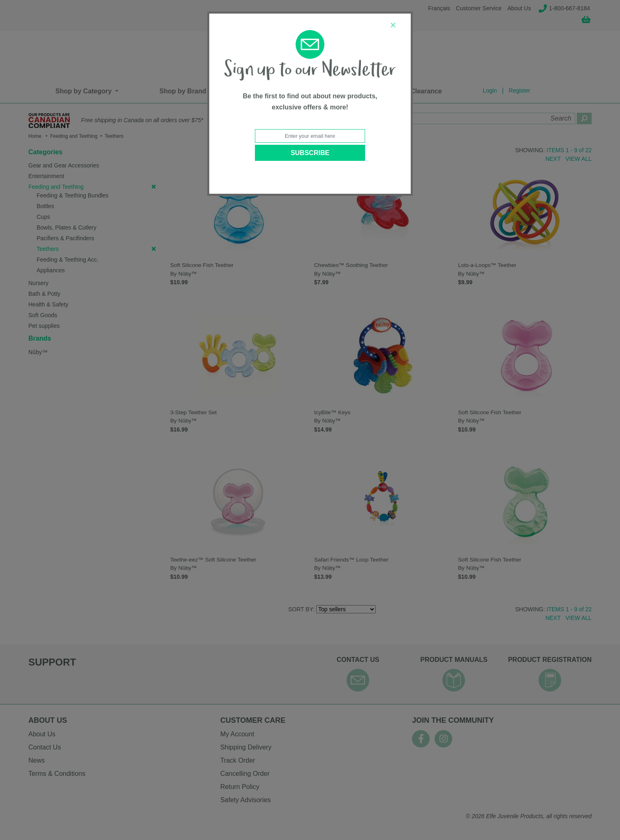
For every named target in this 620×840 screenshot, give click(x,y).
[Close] (393, 25)
